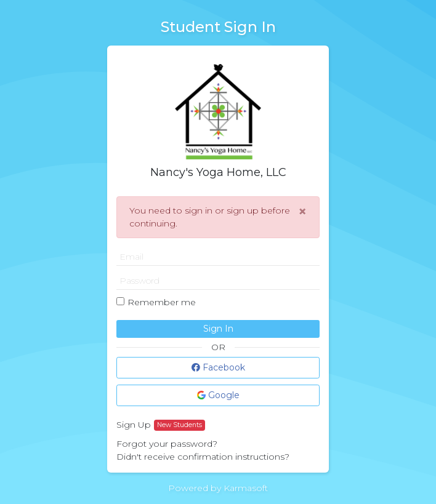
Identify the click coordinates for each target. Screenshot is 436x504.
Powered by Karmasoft (218, 488)
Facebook (218, 367)
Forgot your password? (167, 444)
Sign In (218, 329)
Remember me (162, 302)
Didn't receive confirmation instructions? (203, 457)
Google (218, 395)
